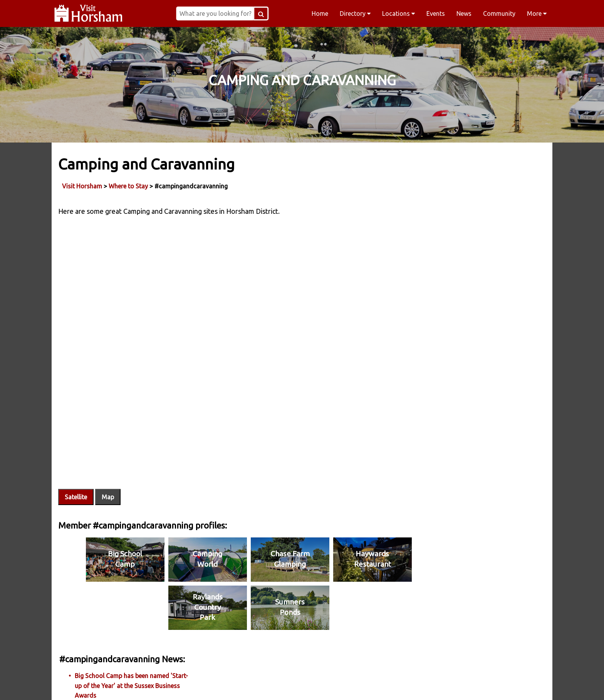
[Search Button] (283, 13)
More (537, 13)
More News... (443, 215)
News (464, 13)
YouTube (450, 684)
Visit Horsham (83, 185)
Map (109, 459)
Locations (398, 13)
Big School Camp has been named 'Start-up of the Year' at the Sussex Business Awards (482, 189)
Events (436, 13)
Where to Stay (129, 185)
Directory (355, 13)
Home (320, 13)
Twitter (351, 684)
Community (499, 13)
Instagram (253, 684)
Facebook (154, 684)
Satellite (77, 459)
